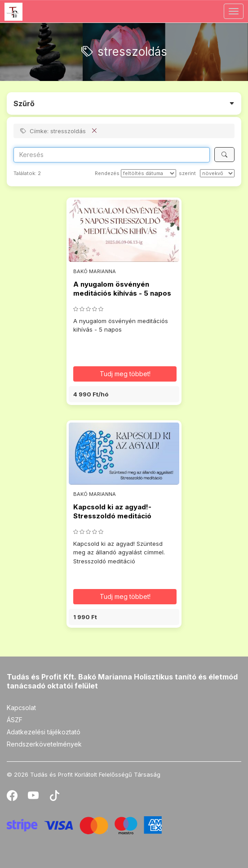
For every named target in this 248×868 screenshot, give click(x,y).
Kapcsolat (21, 708)
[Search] (112, 155)
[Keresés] (224, 155)
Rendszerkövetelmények (44, 744)
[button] (124, 394)
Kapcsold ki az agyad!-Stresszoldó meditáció (112, 511)
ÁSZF (15, 720)
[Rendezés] (148, 173)
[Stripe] (84, 825)
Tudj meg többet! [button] (125, 374)
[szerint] (217, 173)
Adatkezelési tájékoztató (44, 732)
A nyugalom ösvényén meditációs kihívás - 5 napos (122, 289)
